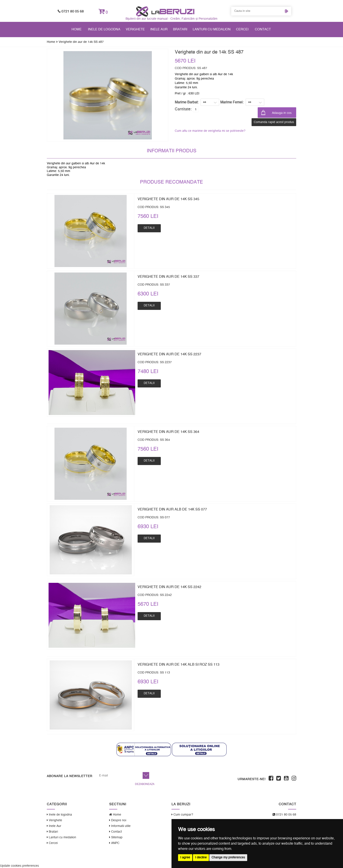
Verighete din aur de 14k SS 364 (168, 432)
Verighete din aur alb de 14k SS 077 (172, 509)
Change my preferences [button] (228, 858)
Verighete (135, 29)
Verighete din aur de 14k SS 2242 (169, 587)
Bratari (180, 29)
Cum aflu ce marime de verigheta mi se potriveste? (210, 131)
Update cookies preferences (19, 866)
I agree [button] (185, 858)
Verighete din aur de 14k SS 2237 (169, 354)
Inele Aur (159, 29)
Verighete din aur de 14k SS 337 (168, 277)
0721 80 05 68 (71, 11)
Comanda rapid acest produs (274, 122)
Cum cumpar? (182, 815)
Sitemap (116, 837)
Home (77, 29)
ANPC (114, 843)
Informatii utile (120, 826)
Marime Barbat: (187, 102)
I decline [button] (201, 858)
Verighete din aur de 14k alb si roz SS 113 (178, 665)
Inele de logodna (104, 29)
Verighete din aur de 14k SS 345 (168, 199)
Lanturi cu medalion (212, 29)
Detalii (149, 228)
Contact (263, 29)
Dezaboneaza (145, 784)
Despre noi (118, 820)
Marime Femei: (232, 102)
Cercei (242, 29)
